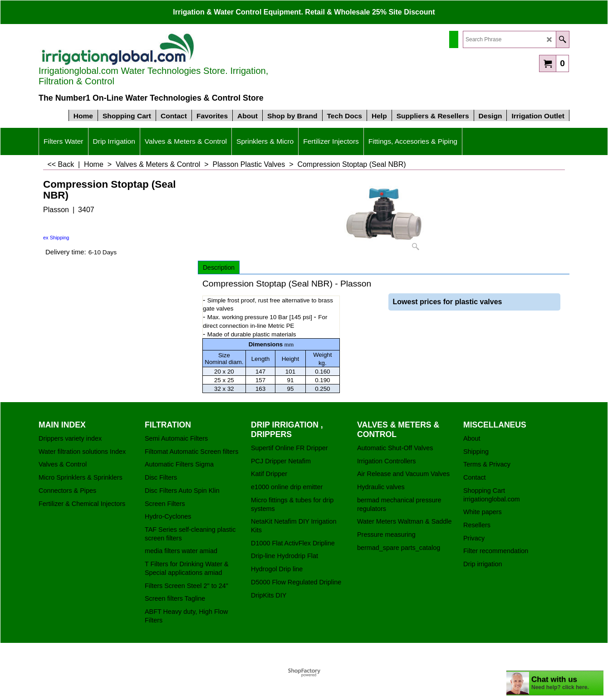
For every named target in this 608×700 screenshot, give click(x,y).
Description (219, 267)
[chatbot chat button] (555, 683)
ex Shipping (56, 238)
